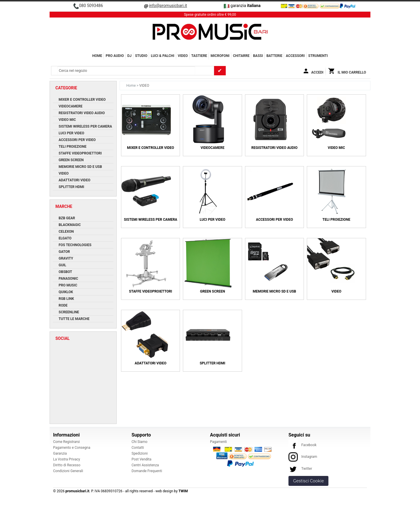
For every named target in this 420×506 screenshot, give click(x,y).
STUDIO (141, 56)
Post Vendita (141, 459)
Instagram (303, 457)
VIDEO (183, 56)
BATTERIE (274, 56)
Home (97, 56)
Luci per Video (213, 220)
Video (336, 291)
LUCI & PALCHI (162, 56)
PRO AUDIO (115, 56)
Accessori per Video (274, 220)
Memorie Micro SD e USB (275, 291)
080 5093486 (91, 6)
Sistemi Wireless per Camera (151, 220)
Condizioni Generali (68, 471)
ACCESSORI (295, 56)
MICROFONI (220, 56)
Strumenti (318, 56)
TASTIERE (199, 56)
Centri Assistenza (145, 465)
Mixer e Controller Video (151, 148)
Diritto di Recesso (67, 465)
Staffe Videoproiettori (150, 291)
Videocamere (213, 148)
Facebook (302, 445)
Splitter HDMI (213, 363)
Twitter (300, 469)
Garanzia (60, 453)
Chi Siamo (139, 442)
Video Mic (336, 148)
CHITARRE (241, 56)
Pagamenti (218, 442)
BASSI (258, 56)
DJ (129, 56)
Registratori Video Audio (274, 148)
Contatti (138, 448)
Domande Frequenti (147, 471)
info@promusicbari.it (168, 6)
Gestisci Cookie (308, 481)
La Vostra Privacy (66, 459)
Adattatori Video (151, 363)
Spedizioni (140, 453)
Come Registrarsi (66, 442)
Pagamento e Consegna (72, 448)
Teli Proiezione (336, 220)
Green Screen (213, 291)
